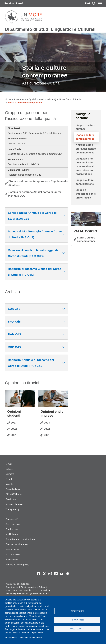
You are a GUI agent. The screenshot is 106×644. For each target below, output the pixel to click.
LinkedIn (56, 574)
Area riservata (13, 524)
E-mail (9, 464)
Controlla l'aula (13, 489)
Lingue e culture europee (85, 127)
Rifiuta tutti (77, 620)
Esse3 (19, 3)
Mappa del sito (13, 549)
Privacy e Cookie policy (17, 565)
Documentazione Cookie (31, 637)
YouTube (62, 574)
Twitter (44, 574)
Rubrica (9, 3)
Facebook (39, 574)
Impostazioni (77, 611)
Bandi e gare (12, 529)
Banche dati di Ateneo (17, 544)
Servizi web (11, 499)
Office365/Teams (14, 494)
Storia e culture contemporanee (85, 137)
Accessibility (12, 560)
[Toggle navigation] (100, 4)
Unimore (10, 474)
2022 (14, 429)
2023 (14, 423)
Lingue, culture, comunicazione (85, 182)
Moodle (9, 484)
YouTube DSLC (13, 555)
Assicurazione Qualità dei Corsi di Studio (60, 99)
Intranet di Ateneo (14, 504)
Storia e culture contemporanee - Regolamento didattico (38, 183)
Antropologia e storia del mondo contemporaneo (86, 149)
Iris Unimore (12, 534)
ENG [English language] (87, 3)
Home (8, 99)
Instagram (50, 574)
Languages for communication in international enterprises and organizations (85, 166)
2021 (14, 435)
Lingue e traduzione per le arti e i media (86, 194)
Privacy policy (11, 637)
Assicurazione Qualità (25, 99)
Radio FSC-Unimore (67, 574)
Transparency (12, 509)
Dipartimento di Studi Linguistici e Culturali (50, 29)
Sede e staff (12, 519)
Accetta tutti (77, 629)
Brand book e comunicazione (20, 539)
